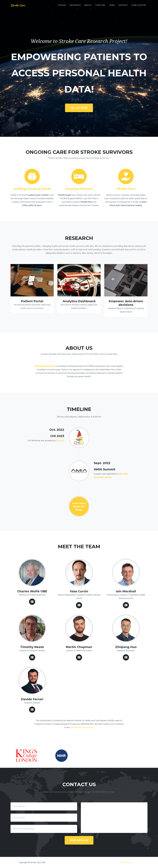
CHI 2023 (60, 441)
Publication (139, 6)
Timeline (100, 6)
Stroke (62, 6)
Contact (123, 6)
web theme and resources (82, 727)
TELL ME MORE (79, 108)
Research (75, 6)
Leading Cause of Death (32, 189)
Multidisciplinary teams (45, 366)
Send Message (79, 840)
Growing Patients (79, 189)
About (88, 6)
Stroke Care (19, 6)
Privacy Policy (126, 862)
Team (112, 6)
